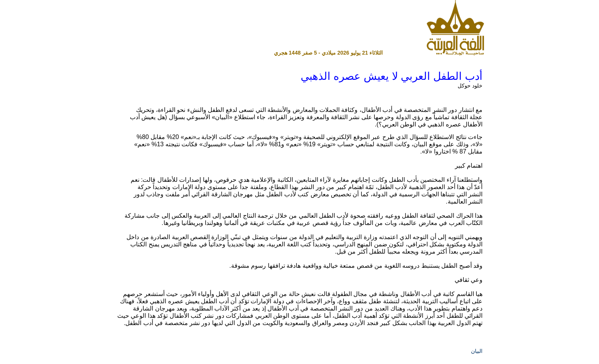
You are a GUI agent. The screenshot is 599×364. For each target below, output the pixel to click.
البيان (477, 351)
